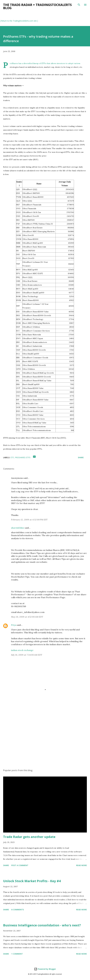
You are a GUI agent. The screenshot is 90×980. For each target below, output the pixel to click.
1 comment (17, 954)
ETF (12, 457)
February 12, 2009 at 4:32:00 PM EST (29, 520)
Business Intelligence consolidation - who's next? (42, 925)
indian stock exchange (22, 650)
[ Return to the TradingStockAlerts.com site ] (19, 21)
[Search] (79, 5)
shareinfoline (18, 528)
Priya (14, 625)
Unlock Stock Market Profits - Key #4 (32, 881)
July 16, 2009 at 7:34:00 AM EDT (27, 655)
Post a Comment (20, 865)
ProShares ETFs (23, 457)
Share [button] (81, 457)
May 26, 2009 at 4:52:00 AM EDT (27, 617)
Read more (82, 865)
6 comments (18, 910)
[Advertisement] (45, 742)
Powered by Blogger (45, 969)
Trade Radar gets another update (29, 837)
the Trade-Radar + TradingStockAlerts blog (37, 6)
